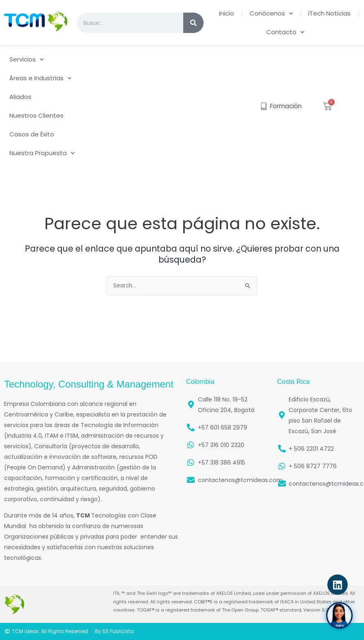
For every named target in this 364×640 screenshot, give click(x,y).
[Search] (193, 23)
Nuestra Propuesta (42, 153)
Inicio (227, 13)
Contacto (285, 32)
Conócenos (271, 14)
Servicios (26, 60)
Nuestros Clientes (36, 115)
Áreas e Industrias (40, 78)
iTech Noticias (329, 13)
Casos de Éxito (32, 134)
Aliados (20, 97)
